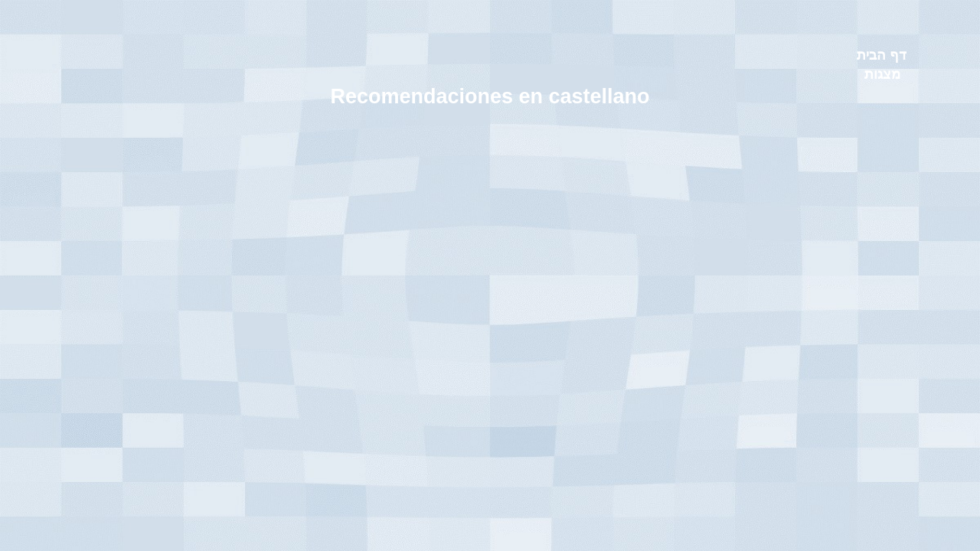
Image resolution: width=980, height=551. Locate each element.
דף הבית (882, 55)
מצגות (882, 74)
